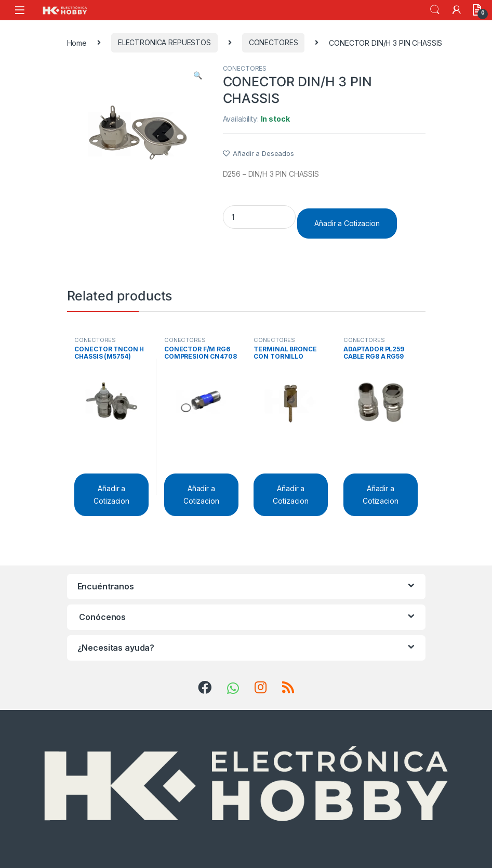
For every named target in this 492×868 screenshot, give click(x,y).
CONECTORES (274, 42)
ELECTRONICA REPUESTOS (164, 42)
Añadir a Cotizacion (347, 223)
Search (435, 10)
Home (77, 42)
